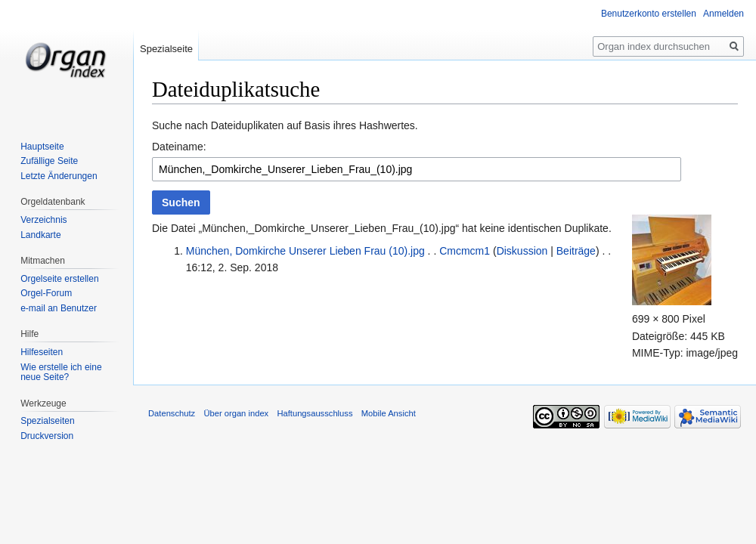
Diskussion (522, 251)
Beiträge (576, 251)
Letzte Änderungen (59, 176)
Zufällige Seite (49, 161)
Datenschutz (172, 413)
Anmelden (723, 14)
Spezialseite (166, 49)
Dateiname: (179, 147)
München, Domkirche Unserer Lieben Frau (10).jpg (305, 251)
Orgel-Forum (46, 293)
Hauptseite (42, 147)
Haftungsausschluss (314, 413)
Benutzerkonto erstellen (649, 14)
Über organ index (236, 413)
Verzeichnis (43, 220)
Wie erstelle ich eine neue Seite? (61, 372)
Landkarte (40, 235)
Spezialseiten (47, 421)
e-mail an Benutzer (59, 308)
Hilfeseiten (42, 352)
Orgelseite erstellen (59, 279)
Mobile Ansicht (389, 413)
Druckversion (47, 436)
